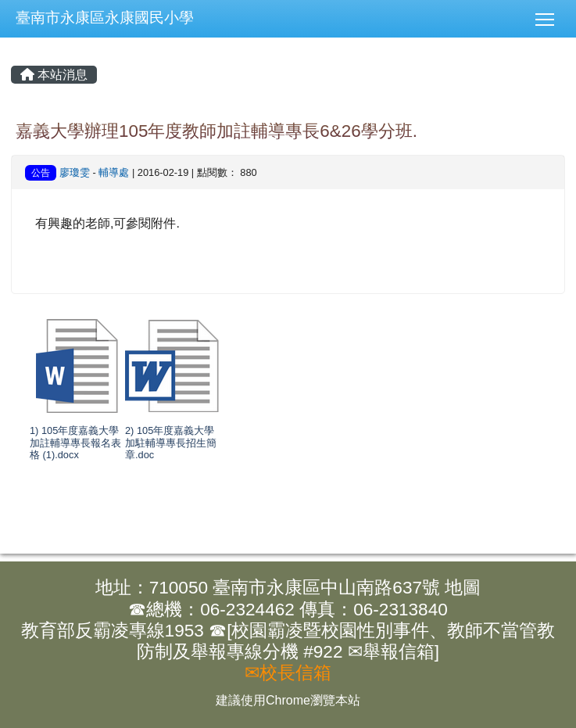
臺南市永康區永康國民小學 (105, 18)
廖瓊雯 (75, 172)
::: (0, 0)
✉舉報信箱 (391, 652)
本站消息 (54, 75)
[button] (551, 19)
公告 (41, 173)
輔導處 (114, 172)
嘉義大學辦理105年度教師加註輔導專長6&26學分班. (216, 131)
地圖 (463, 588)
